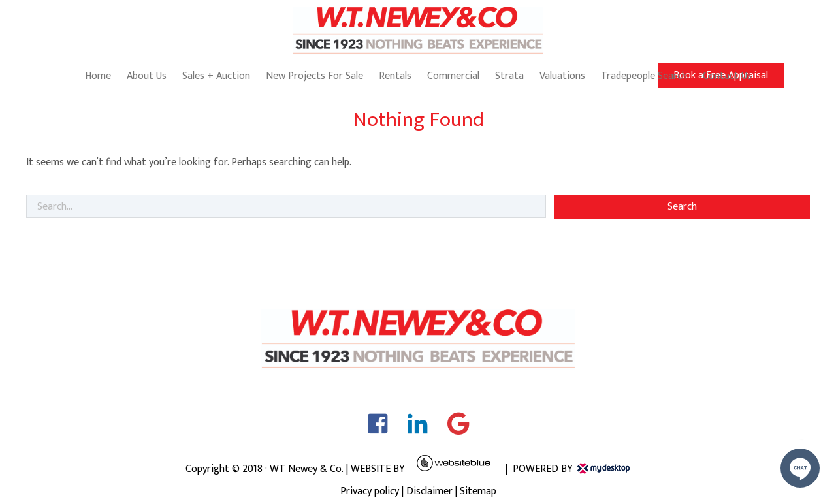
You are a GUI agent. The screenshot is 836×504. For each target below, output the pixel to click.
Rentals (395, 76)
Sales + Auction (216, 76)
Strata (509, 76)
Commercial (453, 76)
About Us (147, 76)
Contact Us (727, 76)
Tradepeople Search (644, 76)
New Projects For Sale (314, 76)
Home (98, 76)
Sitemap (478, 491)
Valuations (562, 76)
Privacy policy (370, 491)
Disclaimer (429, 491)
